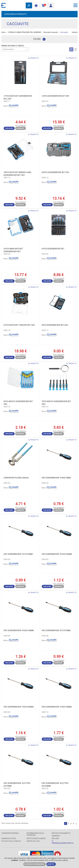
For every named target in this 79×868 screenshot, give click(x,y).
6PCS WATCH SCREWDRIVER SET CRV (18, 403)
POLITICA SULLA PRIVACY (11, 841)
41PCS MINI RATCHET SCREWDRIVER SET (13, 250)
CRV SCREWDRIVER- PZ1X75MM (56, 630)
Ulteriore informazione (34, 864)
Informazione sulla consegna (35, 834)
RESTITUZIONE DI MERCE (36, 838)
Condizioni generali (10, 833)
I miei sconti (35, 6)
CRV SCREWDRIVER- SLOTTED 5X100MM (55, 785)
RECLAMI (55, 838)
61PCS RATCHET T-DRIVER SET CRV (19, 325)
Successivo (76, 824)
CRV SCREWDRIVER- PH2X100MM (57, 554)
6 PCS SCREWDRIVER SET (53, 249)
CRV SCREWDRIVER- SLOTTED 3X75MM (17, 785)
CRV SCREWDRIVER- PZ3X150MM (57, 707)
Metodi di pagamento (61, 833)
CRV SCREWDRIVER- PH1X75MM (18, 554)
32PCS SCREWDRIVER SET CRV (55, 172)
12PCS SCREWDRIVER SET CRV (55, 96)
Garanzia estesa (9, 838)
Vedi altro (9, 128)
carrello (43, 6)
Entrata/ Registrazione (50, 5)
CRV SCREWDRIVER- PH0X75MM (56, 478)
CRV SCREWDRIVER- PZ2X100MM (18, 707)
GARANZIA (56, 836)
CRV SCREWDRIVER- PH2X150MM (19, 630)
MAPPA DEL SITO (33, 841)
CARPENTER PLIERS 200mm (16, 478)
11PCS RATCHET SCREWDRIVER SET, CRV (18, 97)
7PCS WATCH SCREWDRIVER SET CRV (56, 403)
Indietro (75, 32)
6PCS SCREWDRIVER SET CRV (55, 325)
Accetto (51, 864)
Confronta (20, 128)
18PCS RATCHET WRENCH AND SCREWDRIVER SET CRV (17, 174)
